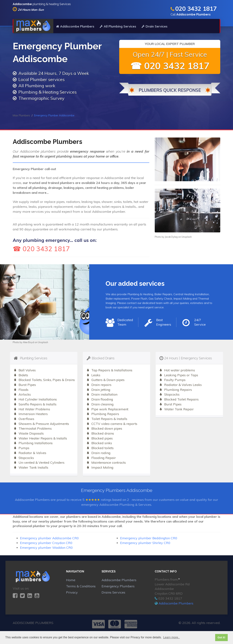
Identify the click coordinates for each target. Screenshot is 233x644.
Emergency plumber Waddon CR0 (46, 548)
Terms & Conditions (81, 586)
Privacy (72, 592)
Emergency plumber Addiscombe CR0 (49, 538)
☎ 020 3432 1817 (170, 66)
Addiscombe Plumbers (75, 26)
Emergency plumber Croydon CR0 (46, 543)
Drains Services (113, 592)
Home (71, 580)
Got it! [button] (221, 637)
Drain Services (155, 26)
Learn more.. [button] (171, 637)
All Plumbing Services (118, 26)
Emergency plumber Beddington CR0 (149, 538)
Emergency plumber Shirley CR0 (145, 543)
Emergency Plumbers (118, 586)
